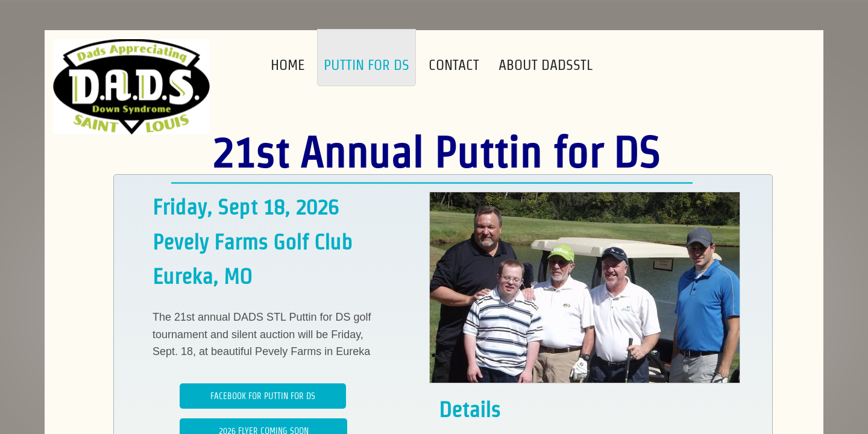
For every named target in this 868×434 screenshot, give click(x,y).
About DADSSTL (546, 65)
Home (288, 65)
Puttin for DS (366, 65)
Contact (454, 65)
